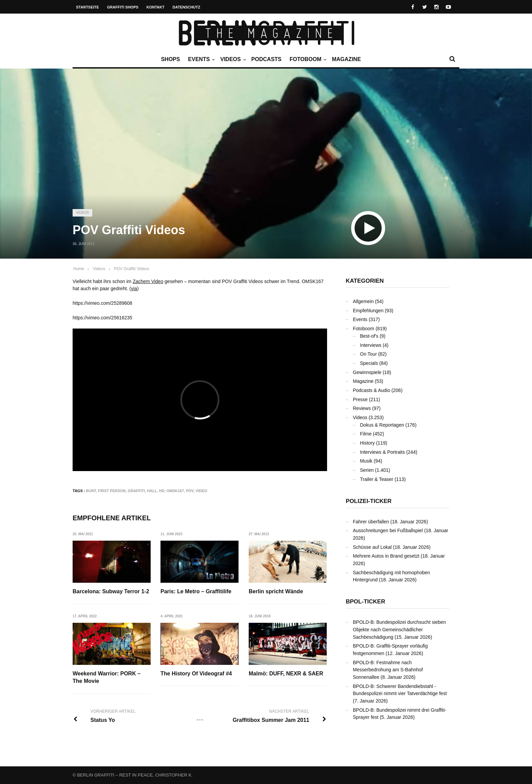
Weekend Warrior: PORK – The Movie (107, 678)
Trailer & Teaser (377, 479)
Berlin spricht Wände (276, 591)
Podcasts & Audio (372, 390)
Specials (369, 363)
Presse (360, 399)
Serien (367, 470)
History (367, 443)
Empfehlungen (368, 311)
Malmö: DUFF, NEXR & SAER (286, 674)
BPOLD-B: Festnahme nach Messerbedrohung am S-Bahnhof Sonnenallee (388, 670)
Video (202, 491)
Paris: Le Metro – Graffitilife (196, 591)
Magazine (346, 59)
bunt (91, 491)
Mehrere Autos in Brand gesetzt (386, 556)
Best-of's (369, 336)
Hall (152, 491)
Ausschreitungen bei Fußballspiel (388, 530)
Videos (232, 59)
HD (162, 491)
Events (201, 59)
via (134, 288)
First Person (112, 491)
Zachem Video (148, 281)
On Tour (368, 354)
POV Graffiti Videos (132, 269)
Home (79, 269)
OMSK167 (175, 491)
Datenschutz (187, 7)
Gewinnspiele (367, 372)
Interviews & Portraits (382, 452)
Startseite (88, 7)
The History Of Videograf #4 (196, 674)
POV (190, 491)
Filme (366, 434)
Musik (366, 461)
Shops (170, 59)
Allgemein (363, 301)
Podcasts (267, 59)
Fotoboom (307, 59)
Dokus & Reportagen (382, 425)
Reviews (362, 408)
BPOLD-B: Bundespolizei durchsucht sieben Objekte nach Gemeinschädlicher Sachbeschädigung (399, 629)
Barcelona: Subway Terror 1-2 (111, 591)
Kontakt (156, 7)
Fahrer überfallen (371, 522)
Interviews (371, 345)
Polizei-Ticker (369, 501)
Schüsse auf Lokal (372, 547)
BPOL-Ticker (365, 602)
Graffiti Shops (123, 7)
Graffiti (136, 491)
